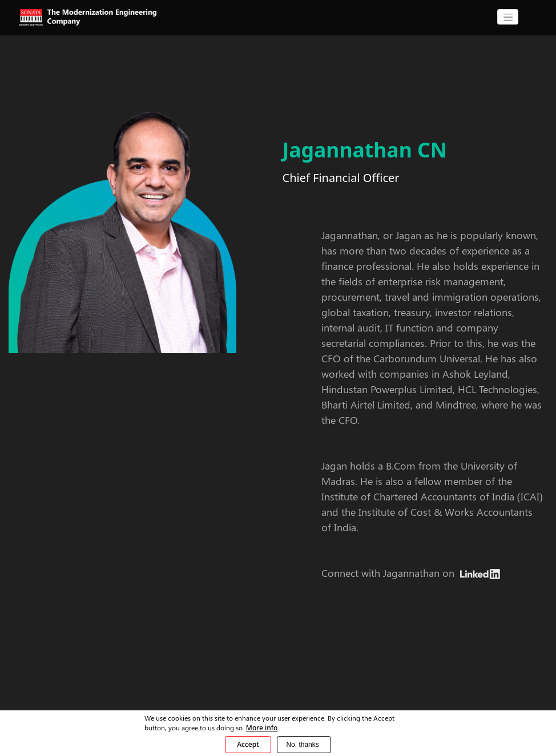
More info (262, 728)
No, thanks (302, 745)
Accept (248, 744)
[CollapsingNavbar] (508, 17)
